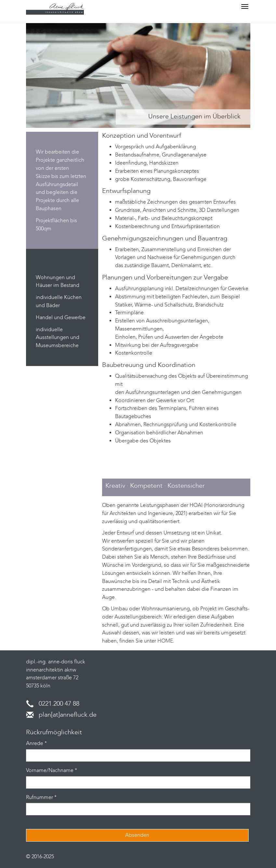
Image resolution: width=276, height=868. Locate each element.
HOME (165, 641)
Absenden (137, 835)
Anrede (36, 743)
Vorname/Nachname (52, 770)
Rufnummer (41, 797)
